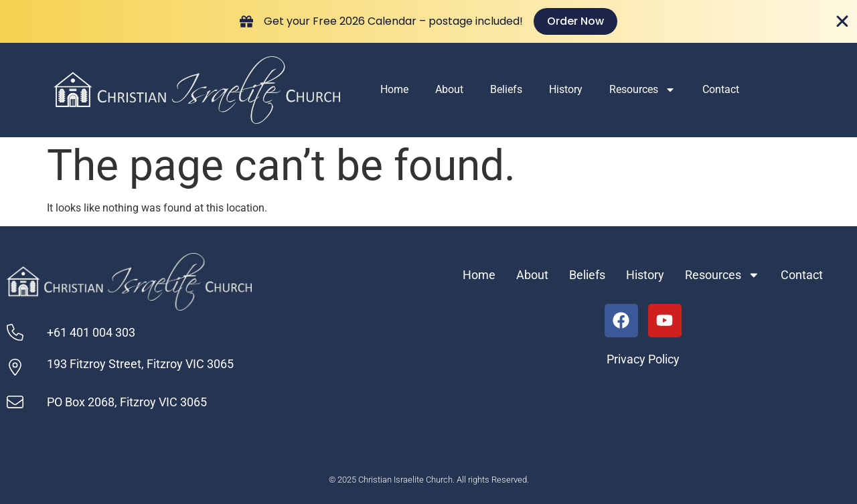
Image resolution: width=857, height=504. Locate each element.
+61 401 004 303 (91, 333)
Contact (721, 89)
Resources (642, 90)
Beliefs (506, 89)
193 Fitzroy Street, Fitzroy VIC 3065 (140, 364)
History (566, 89)
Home (394, 89)
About (449, 89)
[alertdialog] (428, 21)
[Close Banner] (842, 21)
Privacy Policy (643, 359)
